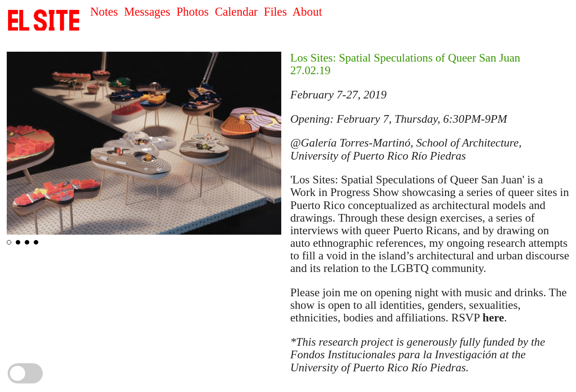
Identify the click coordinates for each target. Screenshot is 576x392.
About (307, 12)
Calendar (236, 12)
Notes (104, 12)
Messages (147, 12)
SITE (44, 20)
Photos (193, 12)
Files (275, 12)
